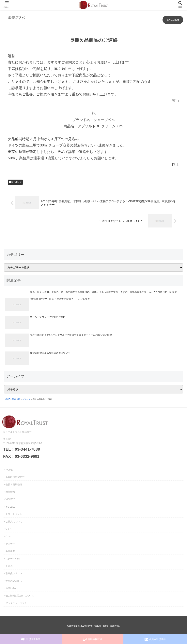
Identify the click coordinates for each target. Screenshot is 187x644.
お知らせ (15, 182)
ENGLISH (173, 20)
